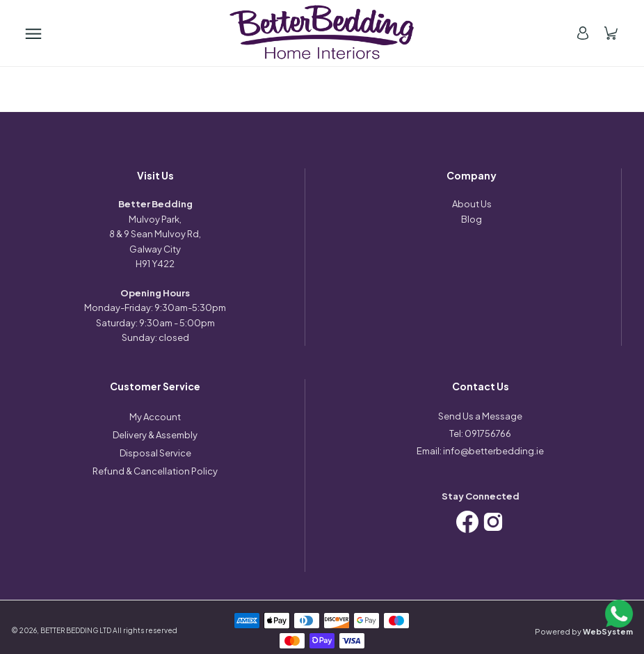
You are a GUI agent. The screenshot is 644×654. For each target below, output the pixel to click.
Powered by (584, 631)
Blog (472, 219)
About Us (472, 204)
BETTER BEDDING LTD (76, 630)
